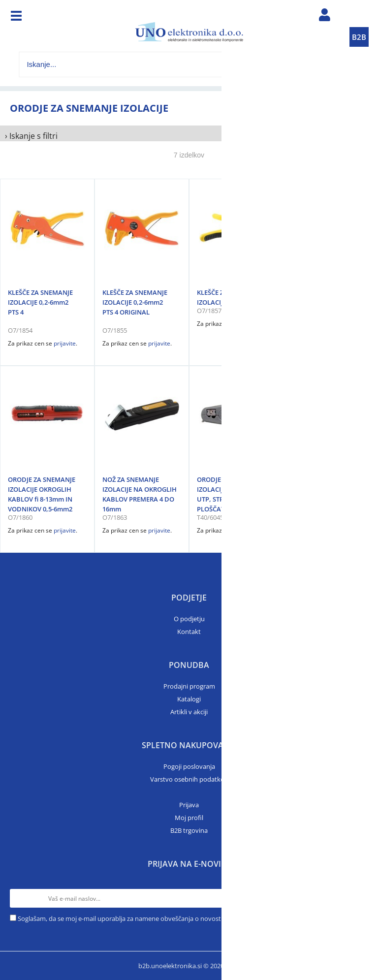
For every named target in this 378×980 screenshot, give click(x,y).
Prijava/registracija (325, 17)
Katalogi (189, 699)
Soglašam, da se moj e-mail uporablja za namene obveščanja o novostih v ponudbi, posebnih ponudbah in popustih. (188, 918)
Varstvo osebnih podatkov (189, 779)
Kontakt (189, 632)
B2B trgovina (189, 830)
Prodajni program (189, 686)
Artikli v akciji (189, 712)
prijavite (65, 343)
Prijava (189, 805)
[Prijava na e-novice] (359, 898)
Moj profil (189, 818)
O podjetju (189, 619)
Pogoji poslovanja (189, 766)
